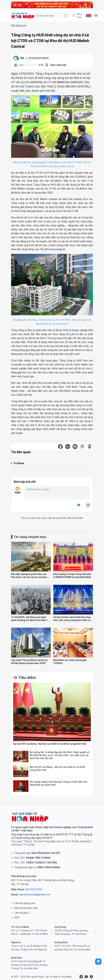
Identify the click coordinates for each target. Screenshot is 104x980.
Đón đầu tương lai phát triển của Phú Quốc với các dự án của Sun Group (29, 577)
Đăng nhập (77, 16)
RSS (17, 917)
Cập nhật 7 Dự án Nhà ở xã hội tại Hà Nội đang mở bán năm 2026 (29, 662)
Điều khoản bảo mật (26, 908)
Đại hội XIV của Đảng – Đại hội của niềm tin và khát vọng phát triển (50, 744)
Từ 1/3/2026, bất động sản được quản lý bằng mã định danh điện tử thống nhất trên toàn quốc (30, 620)
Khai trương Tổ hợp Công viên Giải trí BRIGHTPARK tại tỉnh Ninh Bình (72, 576)
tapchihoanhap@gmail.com (35, 894)
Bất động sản (19, 26)
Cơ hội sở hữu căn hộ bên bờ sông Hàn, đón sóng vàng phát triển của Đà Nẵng (73, 620)
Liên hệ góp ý (22, 913)
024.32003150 (34, 889)
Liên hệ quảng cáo (25, 903)
